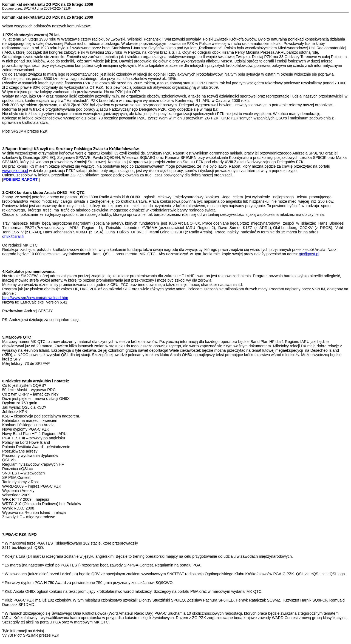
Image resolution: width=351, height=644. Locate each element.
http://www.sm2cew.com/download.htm (35, 298)
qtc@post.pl (309, 254)
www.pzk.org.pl (15, 171)
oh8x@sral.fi (13, 236)
